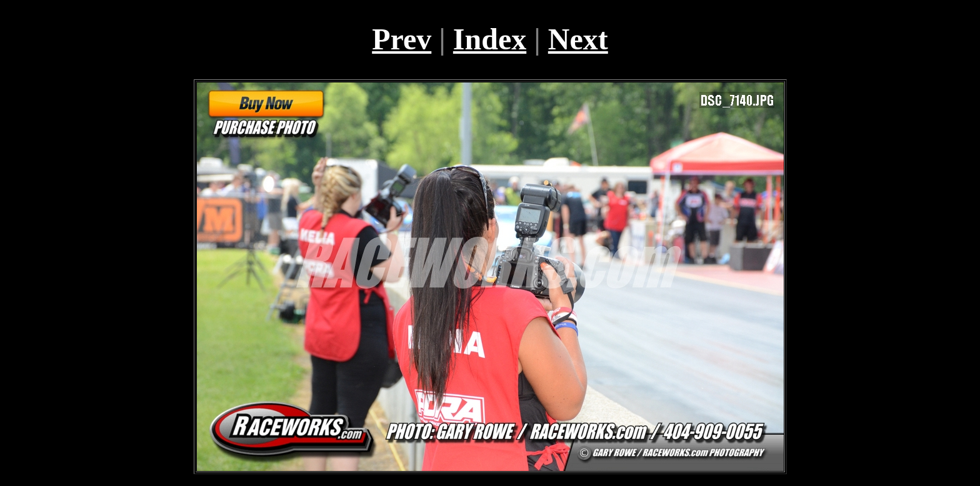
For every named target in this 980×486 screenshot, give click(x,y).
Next (578, 39)
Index (490, 39)
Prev (402, 39)
